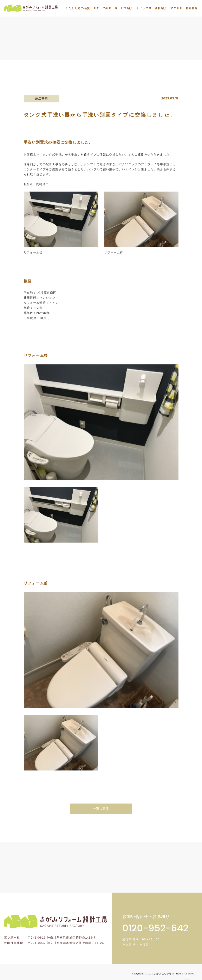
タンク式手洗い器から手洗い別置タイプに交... (165, 51)
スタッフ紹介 (102, 8)
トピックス (144, 8)
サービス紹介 (124, 8)
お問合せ (192, 8)
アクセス (176, 8)
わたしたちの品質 (78, 8)
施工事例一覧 (112, 51)
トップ (88, 51)
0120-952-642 (155, 928)
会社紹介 (161, 8)
